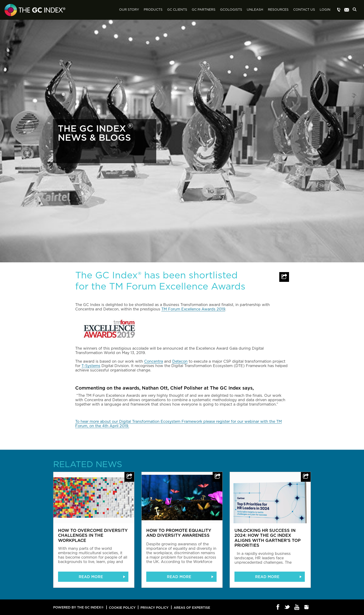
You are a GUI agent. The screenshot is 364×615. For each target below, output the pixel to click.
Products (153, 10)
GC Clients (177, 10)
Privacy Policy (154, 607)
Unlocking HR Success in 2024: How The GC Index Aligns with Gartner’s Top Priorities (268, 538)
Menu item (339, 10)
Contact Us (304, 10)
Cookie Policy (122, 607)
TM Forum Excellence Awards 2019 (193, 309)
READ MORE (91, 577)
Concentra (154, 361)
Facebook (278, 607)
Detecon (180, 361)
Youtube (297, 607)
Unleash (255, 10)
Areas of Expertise (192, 607)
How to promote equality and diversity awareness (179, 533)
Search (356, 10)
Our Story (129, 10)
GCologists (231, 10)
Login (325, 10)
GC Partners (204, 10)
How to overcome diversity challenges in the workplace (93, 535)
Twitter (288, 607)
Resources (278, 10)
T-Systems (91, 366)
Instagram (307, 607)
